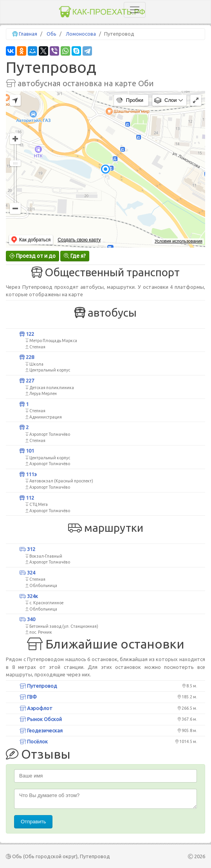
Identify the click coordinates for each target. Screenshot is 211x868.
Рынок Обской (41, 719)
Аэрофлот (36, 708)
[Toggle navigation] (135, 10)
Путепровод (38, 686)
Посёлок (34, 741)
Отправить (33, 822)
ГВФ (28, 697)
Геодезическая (41, 730)
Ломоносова (81, 34)
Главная (28, 34)
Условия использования (179, 241)
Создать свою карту (79, 240)
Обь (51, 34)
